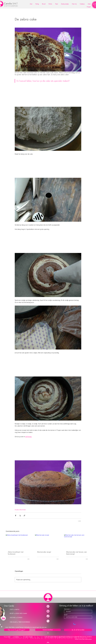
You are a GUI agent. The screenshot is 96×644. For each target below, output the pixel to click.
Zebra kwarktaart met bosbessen (16, 553)
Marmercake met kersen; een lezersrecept (76, 553)
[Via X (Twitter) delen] (20, 516)
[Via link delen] (24, 516)
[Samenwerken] (48, 630)
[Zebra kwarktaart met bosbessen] (19, 542)
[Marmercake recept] (48, 542)
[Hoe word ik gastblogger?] (17, 630)
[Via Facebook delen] (16, 516)
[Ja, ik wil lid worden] (78, 630)
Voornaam (67, 609)
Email (66, 615)
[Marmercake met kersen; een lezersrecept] (77, 542)
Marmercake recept (44, 552)
